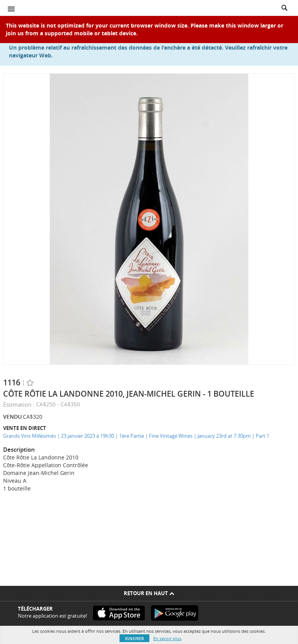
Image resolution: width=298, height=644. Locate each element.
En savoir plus (167, 638)
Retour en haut (149, 593)
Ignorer (134, 638)
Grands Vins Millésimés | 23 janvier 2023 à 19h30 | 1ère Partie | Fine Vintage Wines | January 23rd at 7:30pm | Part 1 (136, 436)
